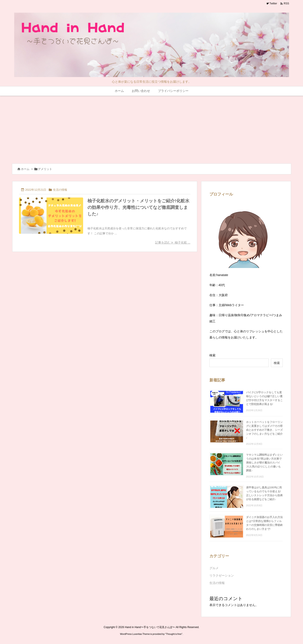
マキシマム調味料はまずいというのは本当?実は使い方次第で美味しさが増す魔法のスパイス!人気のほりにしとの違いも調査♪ (264, 463)
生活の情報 (60, 190)
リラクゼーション (222, 575)
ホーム (25, 169)
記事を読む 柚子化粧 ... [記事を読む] (173, 242)
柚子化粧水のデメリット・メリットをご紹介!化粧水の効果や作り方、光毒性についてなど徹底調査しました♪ (138, 207)
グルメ (214, 568)
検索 (212, 355)
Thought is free (174, 634)
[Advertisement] (152, 129)
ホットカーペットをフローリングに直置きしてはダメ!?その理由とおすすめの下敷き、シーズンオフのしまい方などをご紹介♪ (264, 430)
